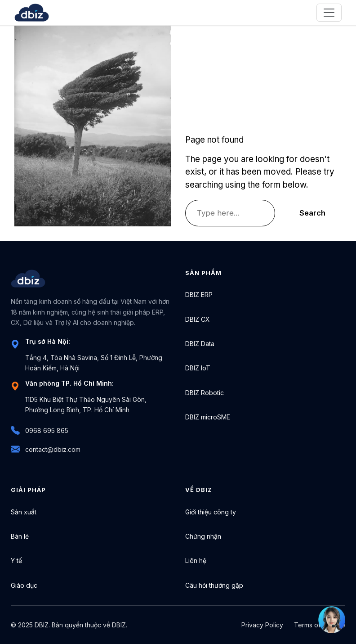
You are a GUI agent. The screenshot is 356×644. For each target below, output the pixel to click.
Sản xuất (24, 512)
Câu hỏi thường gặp (214, 585)
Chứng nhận (203, 536)
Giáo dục (24, 585)
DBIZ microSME (208, 417)
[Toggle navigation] (329, 13)
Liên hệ (196, 561)
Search (312, 213)
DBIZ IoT (198, 368)
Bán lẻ (20, 536)
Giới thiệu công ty (211, 512)
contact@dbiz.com (46, 449)
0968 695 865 (40, 430)
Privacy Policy (262, 625)
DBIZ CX (198, 319)
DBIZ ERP (199, 295)
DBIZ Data (200, 344)
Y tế (16, 561)
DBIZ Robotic (205, 393)
